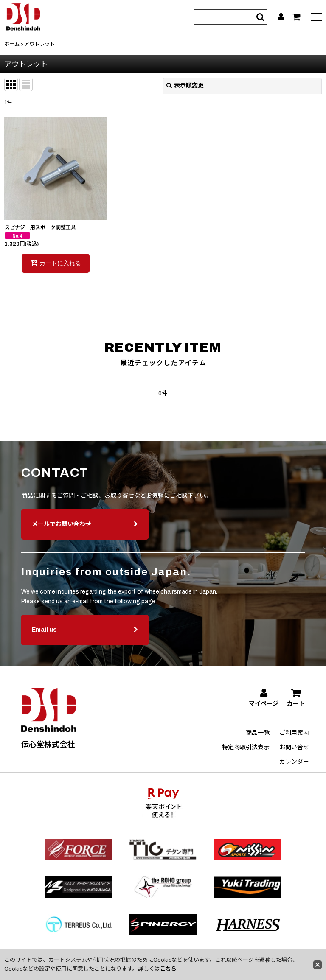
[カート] (296, 17)
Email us (85, 637)
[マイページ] (281, 17)
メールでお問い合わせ (85, 531)
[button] (316, 18)
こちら (168, 969)
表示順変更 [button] (185, 85)
